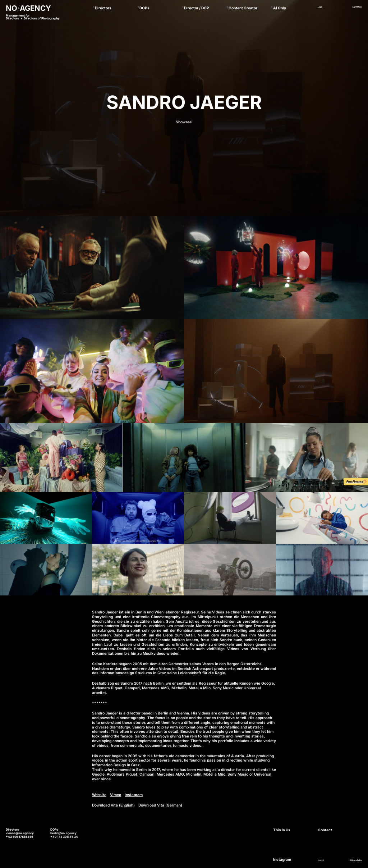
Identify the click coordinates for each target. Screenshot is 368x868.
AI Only (280, 8)
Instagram (134, 795)
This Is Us (282, 830)
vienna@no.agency (20, 833)
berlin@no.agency (63, 833)
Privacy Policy (356, 860)
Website (99, 795)
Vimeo (116, 795)
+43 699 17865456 (19, 837)
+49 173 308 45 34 (64, 837)
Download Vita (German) (160, 805)
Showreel (184, 122)
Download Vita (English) (113, 805)
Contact (325, 830)
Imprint (321, 860)
